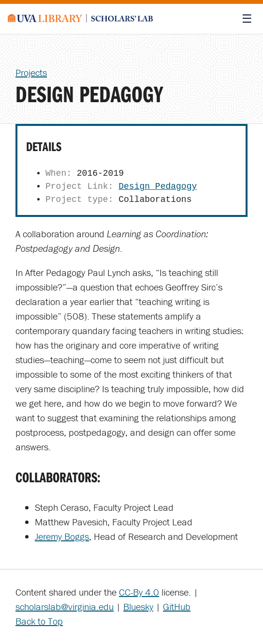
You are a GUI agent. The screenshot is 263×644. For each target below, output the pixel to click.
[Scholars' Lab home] (80, 19)
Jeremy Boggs (62, 536)
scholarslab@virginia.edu (65, 606)
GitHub (177, 606)
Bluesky (138, 606)
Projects (31, 72)
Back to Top (39, 621)
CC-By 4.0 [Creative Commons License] (139, 592)
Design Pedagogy (158, 186)
